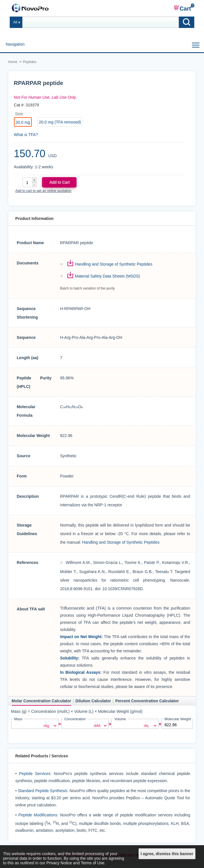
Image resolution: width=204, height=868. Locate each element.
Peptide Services (35, 773)
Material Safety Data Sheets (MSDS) (107, 276)
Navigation (15, 44)
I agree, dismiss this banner (167, 854)
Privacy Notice (59, 863)
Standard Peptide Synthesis (42, 790)
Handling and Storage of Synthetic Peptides (114, 264)
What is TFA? (26, 135)
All (15, 22)
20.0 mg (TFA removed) (60, 122)
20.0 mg (23, 122)
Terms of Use (93, 863)
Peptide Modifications (38, 815)
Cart (182, 8)
